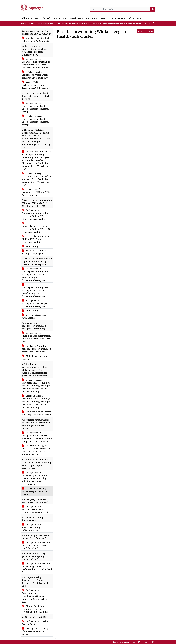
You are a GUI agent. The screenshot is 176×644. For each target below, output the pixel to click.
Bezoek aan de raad (41, 18)
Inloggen (149, 642)
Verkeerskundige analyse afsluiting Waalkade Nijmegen (37, 413)
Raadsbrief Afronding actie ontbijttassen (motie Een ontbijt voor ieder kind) (36, 349)
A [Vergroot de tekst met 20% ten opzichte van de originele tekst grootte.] (149, 23)
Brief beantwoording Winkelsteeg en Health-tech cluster (36, 491)
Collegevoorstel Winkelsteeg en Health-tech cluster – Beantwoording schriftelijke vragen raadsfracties (36, 478)
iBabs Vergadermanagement (126, 642)
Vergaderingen (60, 18)
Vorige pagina (145, 31)
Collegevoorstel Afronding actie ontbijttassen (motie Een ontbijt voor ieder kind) (36, 337)
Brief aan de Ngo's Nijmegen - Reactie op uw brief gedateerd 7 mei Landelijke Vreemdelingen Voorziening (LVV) (37, 179)
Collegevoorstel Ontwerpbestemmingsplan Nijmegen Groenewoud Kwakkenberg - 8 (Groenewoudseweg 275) (35, 274)
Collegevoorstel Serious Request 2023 (36, 623)
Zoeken (103, 18)
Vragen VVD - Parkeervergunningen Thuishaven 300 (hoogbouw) (36, 85)
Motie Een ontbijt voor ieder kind (35, 357)
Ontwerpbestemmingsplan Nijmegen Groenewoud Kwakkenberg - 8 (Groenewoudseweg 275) (35, 290)
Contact (137, 18)
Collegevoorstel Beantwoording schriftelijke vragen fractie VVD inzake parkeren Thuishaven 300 (36, 63)
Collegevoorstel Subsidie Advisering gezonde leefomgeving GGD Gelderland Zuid (37, 568)
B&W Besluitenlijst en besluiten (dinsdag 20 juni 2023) (76, 23)
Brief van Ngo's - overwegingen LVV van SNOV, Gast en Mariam (36, 192)
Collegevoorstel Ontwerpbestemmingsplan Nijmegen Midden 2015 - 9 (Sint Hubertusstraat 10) (35, 215)
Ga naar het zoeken (0, 2)
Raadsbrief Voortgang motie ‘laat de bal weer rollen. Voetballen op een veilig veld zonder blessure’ (36, 450)
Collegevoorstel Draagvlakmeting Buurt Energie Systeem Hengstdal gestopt (35, 107)
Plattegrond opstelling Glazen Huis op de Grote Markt (35, 631)
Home (38, 23)
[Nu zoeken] (153, 9)
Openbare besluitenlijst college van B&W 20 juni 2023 (36, 39)
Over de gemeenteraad (120, 18)
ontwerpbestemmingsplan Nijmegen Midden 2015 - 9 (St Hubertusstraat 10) (36, 228)
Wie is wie (90, 18)
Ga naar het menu (1, 2)
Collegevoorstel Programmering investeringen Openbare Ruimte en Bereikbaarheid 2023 (35, 596)
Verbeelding (30, 246)
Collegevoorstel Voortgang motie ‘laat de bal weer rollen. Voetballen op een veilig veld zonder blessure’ (37, 437)
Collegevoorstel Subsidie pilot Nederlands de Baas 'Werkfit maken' (36, 545)
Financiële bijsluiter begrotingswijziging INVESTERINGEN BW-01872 (35, 609)
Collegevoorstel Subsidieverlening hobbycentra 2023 (32, 527)
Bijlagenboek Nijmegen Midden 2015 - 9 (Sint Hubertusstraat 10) (35, 239)
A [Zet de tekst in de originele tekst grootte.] (145, 23)
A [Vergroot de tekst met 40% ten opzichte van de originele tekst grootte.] (153, 23)
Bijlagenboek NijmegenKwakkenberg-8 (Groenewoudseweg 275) (34, 303)
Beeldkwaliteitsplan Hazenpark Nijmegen (34, 252)
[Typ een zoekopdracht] (123, 9)
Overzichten (75, 18)
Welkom (25, 18)
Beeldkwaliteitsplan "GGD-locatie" (34, 316)
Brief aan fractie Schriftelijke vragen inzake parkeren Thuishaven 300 (35, 75)
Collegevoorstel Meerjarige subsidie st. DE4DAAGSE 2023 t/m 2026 (35, 509)
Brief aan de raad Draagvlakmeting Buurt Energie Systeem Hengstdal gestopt (35, 120)
